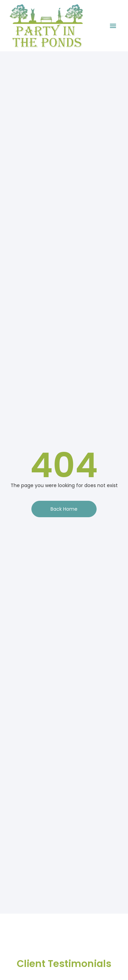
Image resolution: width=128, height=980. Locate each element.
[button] (113, 26)
